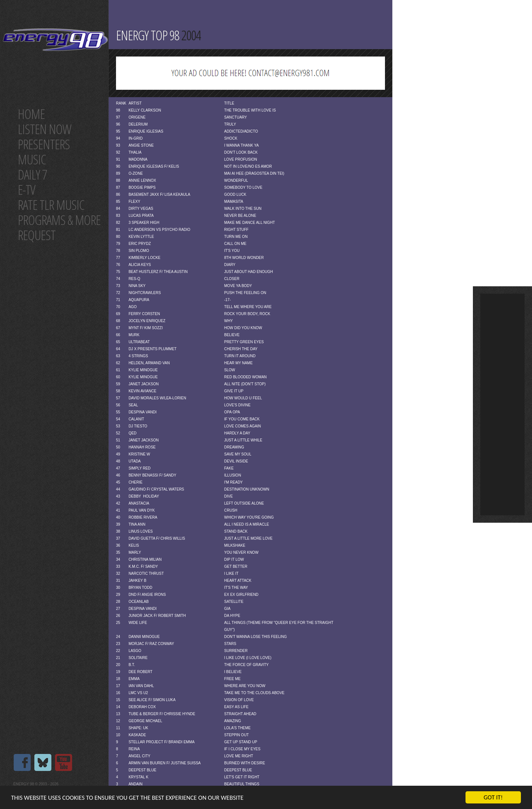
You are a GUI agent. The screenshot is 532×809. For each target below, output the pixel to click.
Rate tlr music (51, 205)
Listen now (45, 129)
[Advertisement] (502, 404)
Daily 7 (32, 175)
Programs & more (59, 220)
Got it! (493, 797)
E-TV (26, 190)
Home (31, 114)
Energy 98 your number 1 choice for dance (55, 40)
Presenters (44, 144)
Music (32, 159)
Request (37, 235)
